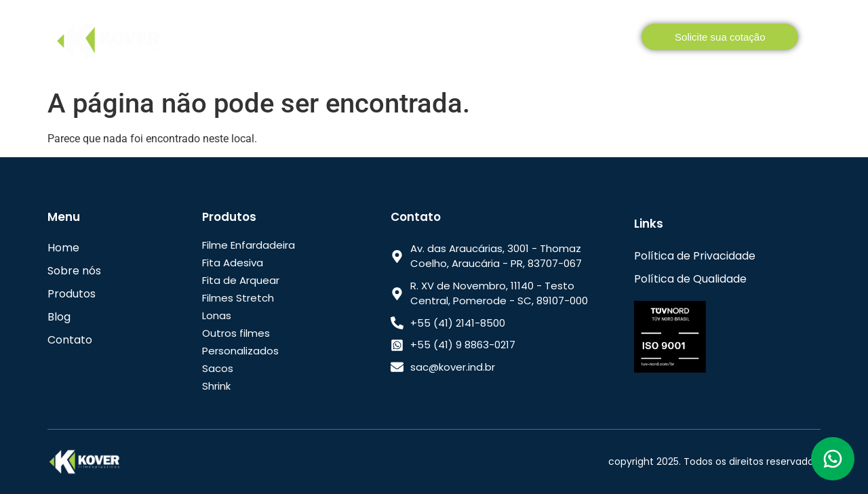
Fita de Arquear (241, 280)
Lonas (217, 315)
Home (206, 39)
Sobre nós (274, 39)
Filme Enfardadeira (249, 245)
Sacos (218, 368)
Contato (593, 39)
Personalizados (240, 351)
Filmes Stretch (238, 298)
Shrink (216, 386)
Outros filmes (236, 333)
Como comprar (457, 39)
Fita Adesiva (233, 263)
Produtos (358, 39)
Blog (535, 39)
